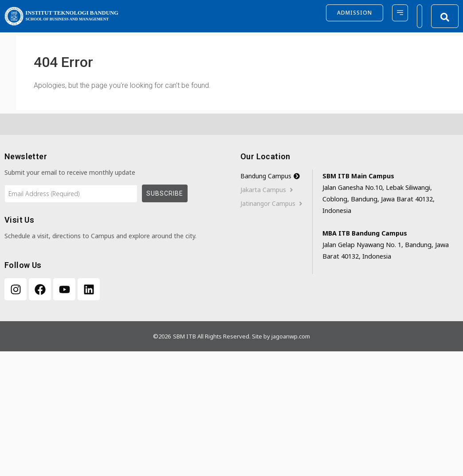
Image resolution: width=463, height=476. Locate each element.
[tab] (276, 176)
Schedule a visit (27, 236)
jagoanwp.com (291, 336)
